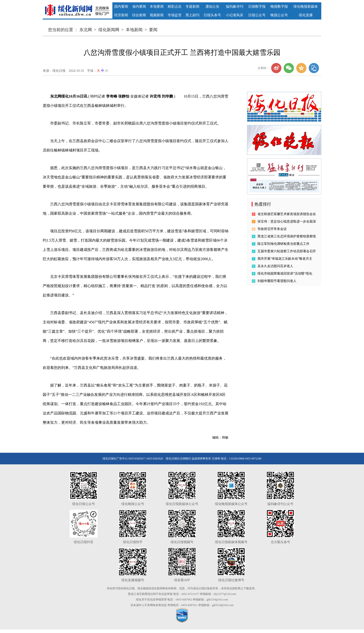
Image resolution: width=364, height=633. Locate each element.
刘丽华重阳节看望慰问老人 (277, 281)
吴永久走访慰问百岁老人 (275, 266)
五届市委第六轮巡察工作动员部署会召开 (287, 251)
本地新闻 (134, 30)
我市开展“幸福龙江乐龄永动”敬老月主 (285, 259)
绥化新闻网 (109, 30)
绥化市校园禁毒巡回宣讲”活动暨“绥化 (285, 274)
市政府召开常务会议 (272, 229)
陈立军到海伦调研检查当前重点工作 (283, 244)
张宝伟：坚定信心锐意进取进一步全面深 (287, 221)
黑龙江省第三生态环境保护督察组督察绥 (287, 236)
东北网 (86, 30)
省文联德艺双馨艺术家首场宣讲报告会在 (287, 214)
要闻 (153, 30)
